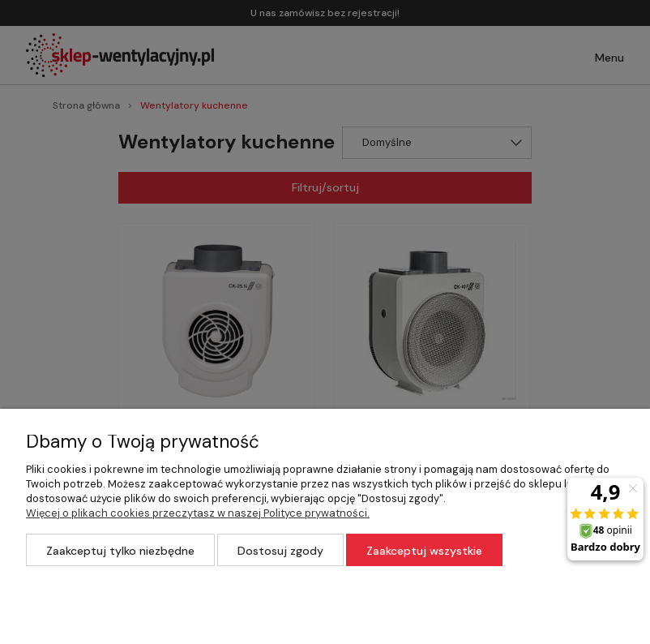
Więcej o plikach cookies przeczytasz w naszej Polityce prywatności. (198, 513)
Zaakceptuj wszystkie (424, 551)
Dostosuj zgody (280, 551)
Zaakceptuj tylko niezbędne (120, 551)
